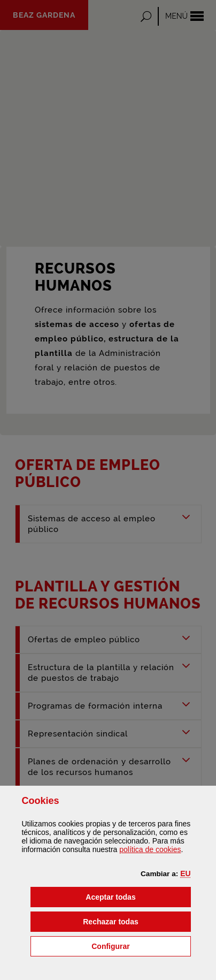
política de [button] (150, 849)
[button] (185, 873)
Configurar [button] (141, 945)
